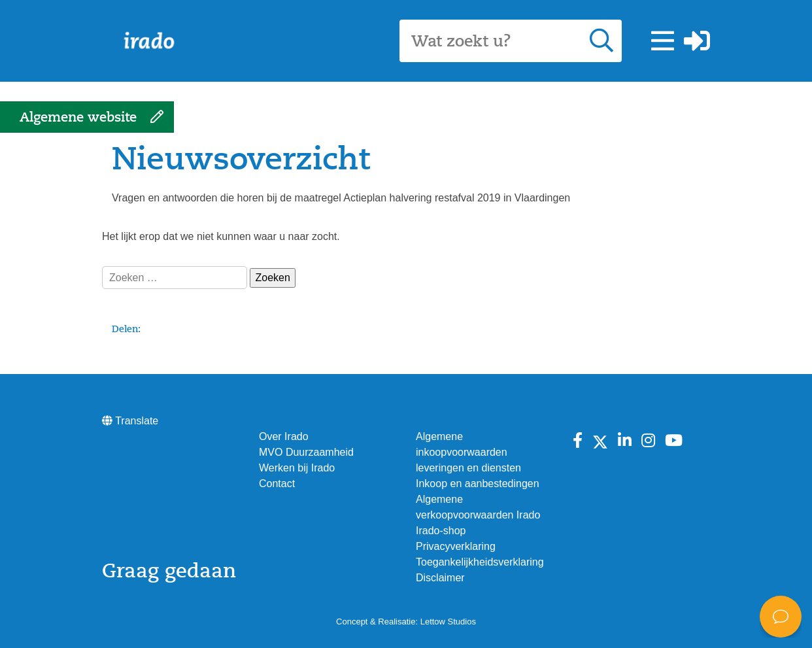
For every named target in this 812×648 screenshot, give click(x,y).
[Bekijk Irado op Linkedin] (625, 441)
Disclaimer (440, 578)
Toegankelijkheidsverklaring (480, 562)
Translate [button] (130, 421)
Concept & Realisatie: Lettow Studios (406, 622)
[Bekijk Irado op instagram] (648, 441)
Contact (277, 484)
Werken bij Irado (297, 468)
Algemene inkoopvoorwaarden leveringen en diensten (468, 452)
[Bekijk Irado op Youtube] (674, 441)
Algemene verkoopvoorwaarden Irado (478, 507)
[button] (663, 41)
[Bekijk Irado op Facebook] (578, 441)
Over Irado (284, 436)
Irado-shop (441, 531)
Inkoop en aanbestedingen (478, 484)
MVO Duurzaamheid (306, 452)
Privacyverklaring (456, 546)
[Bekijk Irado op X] (600, 441)
